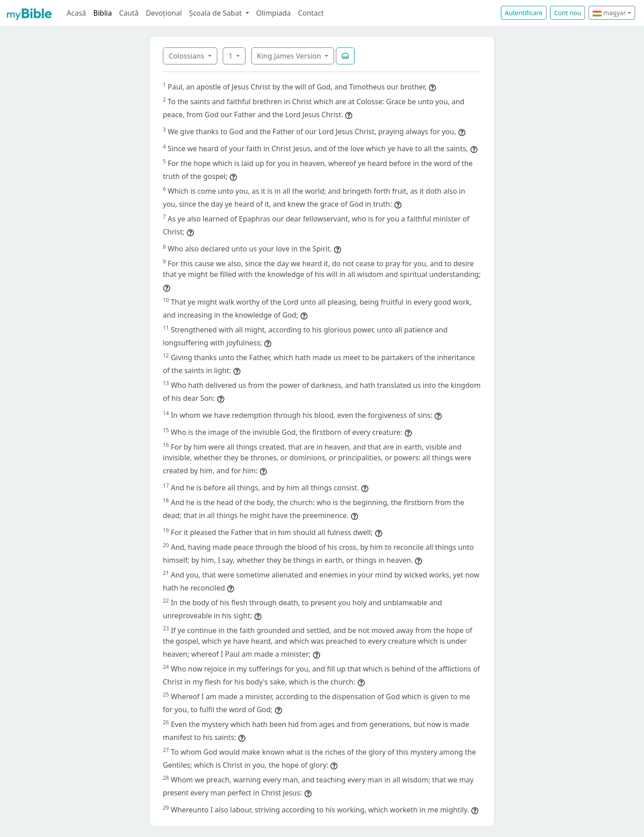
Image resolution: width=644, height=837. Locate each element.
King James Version (290, 56)
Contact (311, 13)
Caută (129, 13)
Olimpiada (273, 13)
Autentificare (524, 13)
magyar (609, 13)
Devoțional (164, 13)
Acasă (76, 13)
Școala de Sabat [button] (216, 13)
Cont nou (568, 13)
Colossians (187, 56)
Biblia (103, 13)
